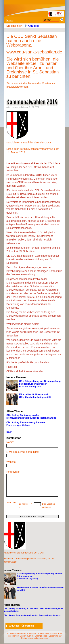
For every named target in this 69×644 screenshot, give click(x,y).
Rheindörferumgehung (33, 386)
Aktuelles (33, 26)
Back (9, 432)
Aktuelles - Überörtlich (21, 626)
